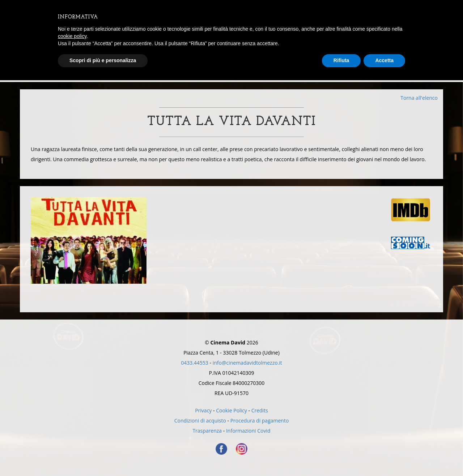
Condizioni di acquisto (200, 421)
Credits (260, 410)
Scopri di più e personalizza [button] (103, 60)
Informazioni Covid (248, 431)
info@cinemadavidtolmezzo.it (247, 363)
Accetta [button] (384, 60)
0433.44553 (195, 363)
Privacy (203, 410)
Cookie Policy (231, 410)
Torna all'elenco (419, 98)
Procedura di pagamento (260, 421)
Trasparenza (207, 431)
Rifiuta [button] (341, 60)
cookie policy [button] (72, 36)
